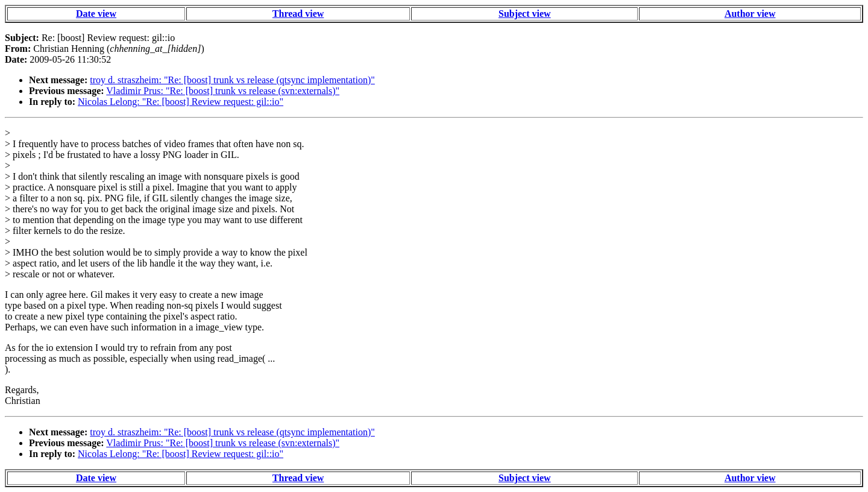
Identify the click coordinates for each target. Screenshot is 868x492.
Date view (96, 14)
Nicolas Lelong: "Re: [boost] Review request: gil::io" (181, 102)
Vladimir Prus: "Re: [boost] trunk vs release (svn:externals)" (223, 91)
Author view (750, 14)
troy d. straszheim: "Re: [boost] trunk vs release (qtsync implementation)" (232, 80)
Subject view (525, 14)
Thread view (298, 14)
